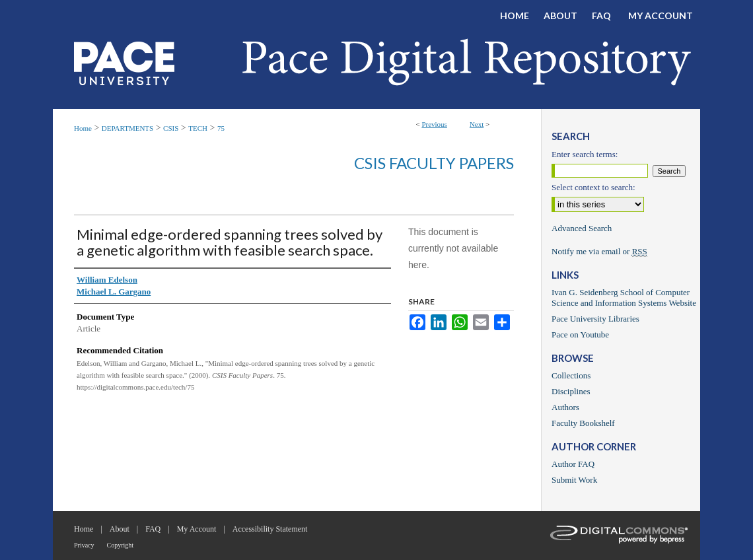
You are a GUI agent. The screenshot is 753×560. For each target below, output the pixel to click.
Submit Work (574, 480)
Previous (434, 124)
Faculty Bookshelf (583, 423)
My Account (197, 529)
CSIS (171, 128)
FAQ (153, 529)
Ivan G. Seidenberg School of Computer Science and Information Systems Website (624, 297)
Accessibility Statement (270, 529)
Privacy (84, 545)
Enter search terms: (585, 154)
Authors (565, 407)
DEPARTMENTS (127, 128)
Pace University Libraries (595, 319)
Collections (571, 375)
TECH (198, 128)
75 (221, 128)
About (120, 529)
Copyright (121, 545)
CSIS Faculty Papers (434, 163)
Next (477, 124)
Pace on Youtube (580, 334)
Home (83, 128)
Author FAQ (573, 464)
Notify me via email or (599, 252)
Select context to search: (593, 187)
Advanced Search (582, 228)
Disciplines (571, 391)
